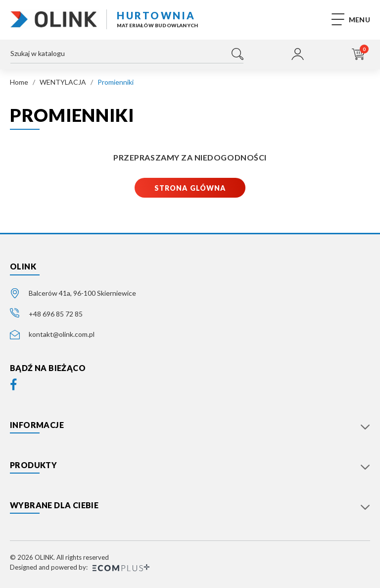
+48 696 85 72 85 (56, 314)
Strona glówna (190, 188)
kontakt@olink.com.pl (62, 334)
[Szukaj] (127, 56)
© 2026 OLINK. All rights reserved (59, 557)
